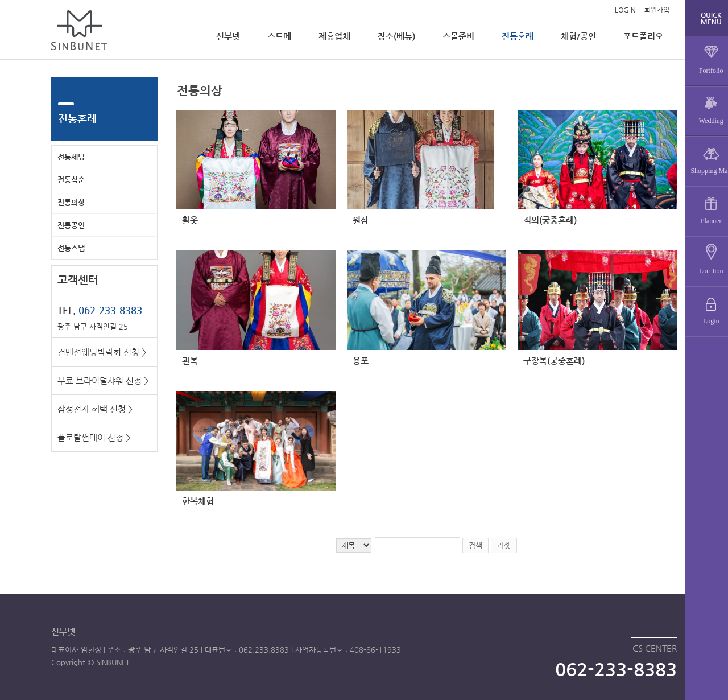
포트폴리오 (643, 36)
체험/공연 (578, 36)
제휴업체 (334, 36)
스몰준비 (458, 36)
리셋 (504, 545)
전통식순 (71, 180)
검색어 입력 (177, 77)
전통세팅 (71, 157)
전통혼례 (518, 36)
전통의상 (71, 202)
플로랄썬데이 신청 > (94, 437)
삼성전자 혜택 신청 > (95, 409)
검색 (475, 545)
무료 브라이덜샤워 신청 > (103, 380)
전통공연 (71, 225)
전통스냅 (71, 248)
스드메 (279, 36)
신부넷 (228, 36)
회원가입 (657, 10)
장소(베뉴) (396, 36)
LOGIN (625, 10)
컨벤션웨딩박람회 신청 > (102, 352)
